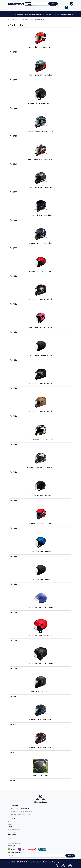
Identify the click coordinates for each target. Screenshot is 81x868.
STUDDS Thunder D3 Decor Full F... (41, 47)
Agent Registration (14, 843)
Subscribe (70, 856)
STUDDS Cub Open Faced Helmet (41, 523)
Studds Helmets (40, 20)
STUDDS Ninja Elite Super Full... (40, 691)
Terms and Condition (14, 830)
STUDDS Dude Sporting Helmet (40, 551)
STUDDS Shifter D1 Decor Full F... (40, 243)
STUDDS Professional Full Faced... (41, 299)
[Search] (40, 856)
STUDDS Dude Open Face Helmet (40, 271)
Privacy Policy (12, 832)
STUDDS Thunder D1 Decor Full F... (40, 131)
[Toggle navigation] (9, 14)
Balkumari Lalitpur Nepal (21, 808)
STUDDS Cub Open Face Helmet (41, 215)
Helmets (19, 20)
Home (10, 20)
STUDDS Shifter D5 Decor (40, 775)
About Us (10, 821)
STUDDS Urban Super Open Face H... (41, 103)
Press (9, 841)
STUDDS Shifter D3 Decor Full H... (40, 75)
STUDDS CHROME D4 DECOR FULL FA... (40, 467)
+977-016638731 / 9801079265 (23, 811)
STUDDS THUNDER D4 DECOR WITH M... (41, 159)
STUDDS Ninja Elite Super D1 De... (41, 719)
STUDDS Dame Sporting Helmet (41, 355)
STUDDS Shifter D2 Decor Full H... (41, 187)
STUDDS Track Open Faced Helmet (41, 607)
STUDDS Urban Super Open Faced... (40, 495)
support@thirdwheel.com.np (23, 814)
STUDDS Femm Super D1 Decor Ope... (41, 327)
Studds (28, 20)
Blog (9, 838)
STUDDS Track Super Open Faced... (40, 635)
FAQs (9, 824)
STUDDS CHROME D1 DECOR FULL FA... (41, 439)
